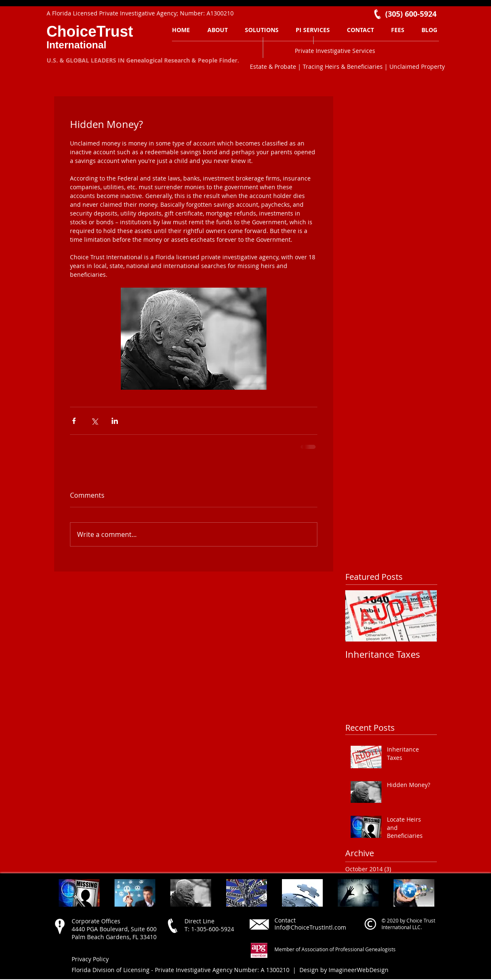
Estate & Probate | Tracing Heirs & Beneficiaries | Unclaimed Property (347, 66)
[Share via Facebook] (74, 421)
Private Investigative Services (335, 51)
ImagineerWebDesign (359, 970)
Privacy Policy (90, 959)
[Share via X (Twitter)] (94, 421)
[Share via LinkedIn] (115, 421)
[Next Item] (424, 616)
